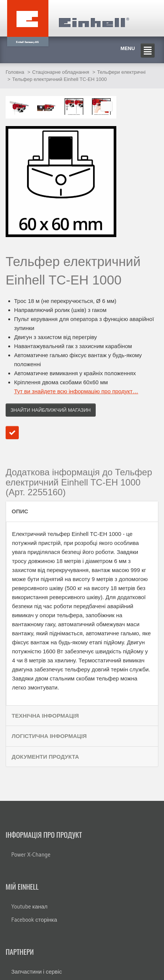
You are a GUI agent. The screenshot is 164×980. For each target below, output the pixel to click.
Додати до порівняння (12, 433)
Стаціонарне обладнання (61, 72)
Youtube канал (29, 906)
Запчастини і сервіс (37, 972)
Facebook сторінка (34, 920)
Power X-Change (31, 854)
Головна (15, 72)
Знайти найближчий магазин (51, 410)
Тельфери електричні (121, 72)
